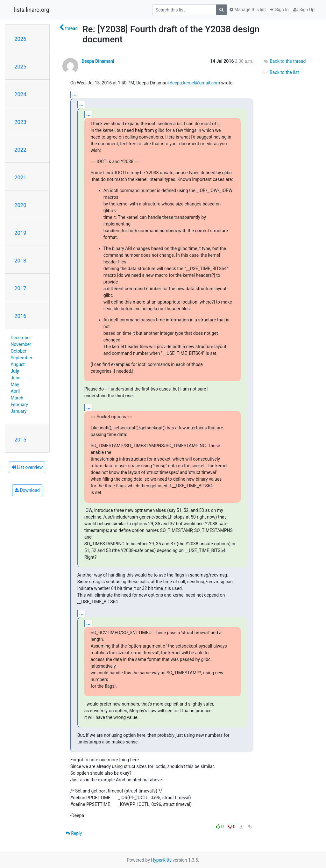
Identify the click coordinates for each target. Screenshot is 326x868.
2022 (20, 150)
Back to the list (281, 72)
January (19, 411)
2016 (20, 316)
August (18, 364)
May (15, 384)
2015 (20, 440)
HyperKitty (161, 860)
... (74, 94)
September (22, 358)
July (15, 371)
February (19, 405)
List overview (27, 467)
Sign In (280, 10)
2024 (20, 94)
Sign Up (304, 10)
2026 (20, 39)
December (21, 338)
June (16, 378)
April (15, 391)
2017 (20, 288)
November (21, 344)
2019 (20, 233)
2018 (20, 261)
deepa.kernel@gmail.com (195, 83)
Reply (74, 833)
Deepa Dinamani (98, 61)
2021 (20, 177)
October (19, 351)
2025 (20, 67)
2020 (20, 205)
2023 (20, 122)
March (17, 398)
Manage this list (248, 10)
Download (27, 490)
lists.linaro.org (32, 10)
